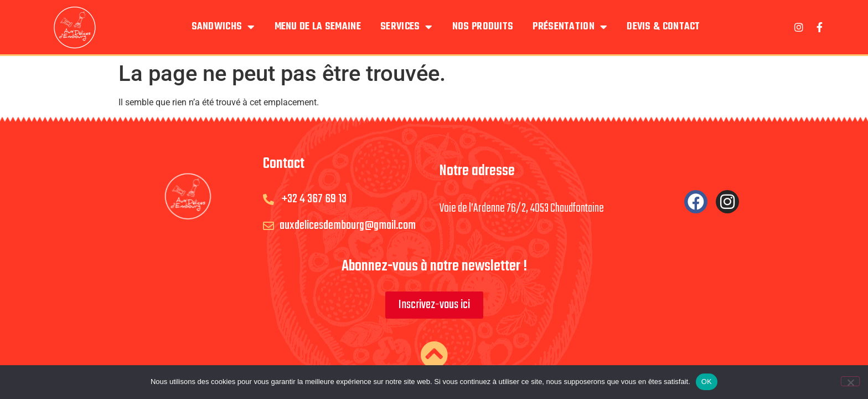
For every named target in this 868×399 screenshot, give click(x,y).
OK (707, 382)
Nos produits (483, 27)
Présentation (570, 27)
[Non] (850, 381)
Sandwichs (223, 27)
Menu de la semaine (318, 27)
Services (407, 27)
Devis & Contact (663, 27)
